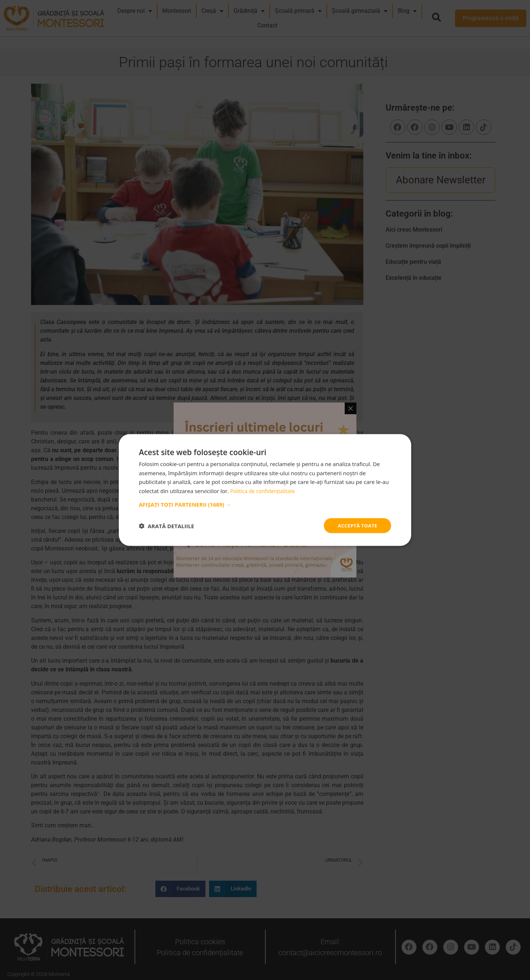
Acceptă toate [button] (356, 525)
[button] (265, 504)
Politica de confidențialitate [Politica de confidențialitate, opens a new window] (265, 490)
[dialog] (265, 490)
